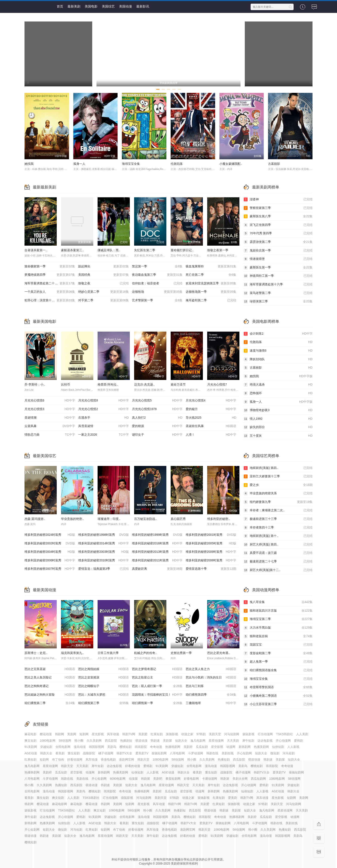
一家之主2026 (103, 435)
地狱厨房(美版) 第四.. (278, 468)
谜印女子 (157, 435)
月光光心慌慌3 (50, 409)
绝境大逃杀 (278, 385)
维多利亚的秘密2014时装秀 (103, 543)
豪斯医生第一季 (278, 268)
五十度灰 (278, 436)
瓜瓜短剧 (202, 747)
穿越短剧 (46, 747)
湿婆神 (278, 199)
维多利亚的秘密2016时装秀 (157, 543)
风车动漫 (113, 734)
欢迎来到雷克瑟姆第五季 (211, 283)
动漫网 (231, 747)
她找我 (29, 164)
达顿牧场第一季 (211, 292)
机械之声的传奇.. (146, 653)
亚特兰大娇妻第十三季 (278, 476)
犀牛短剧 (248, 741)
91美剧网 (31, 747)
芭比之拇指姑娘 (103, 669)
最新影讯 (143, 6)
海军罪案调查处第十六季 (278, 285)
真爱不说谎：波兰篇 (278, 553)
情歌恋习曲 (50, 435)
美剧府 (188, 747)
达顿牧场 (157, 292)
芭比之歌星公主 (157, 678)
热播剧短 (126, 741)
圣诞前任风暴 (211, 426)
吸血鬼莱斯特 (211, 266)
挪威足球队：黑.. (109, 250)
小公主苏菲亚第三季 (278, 704)
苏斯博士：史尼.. (36, 653)
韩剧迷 (155, 741)
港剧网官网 (127, 759)
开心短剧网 (244, 753)
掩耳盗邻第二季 (211, 300)
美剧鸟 (112, 747)
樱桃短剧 (126, 747)
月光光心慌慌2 (103, 409)
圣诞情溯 (50, 418)
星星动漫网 (216, 741)
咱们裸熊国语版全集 (278, 670)
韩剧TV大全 (124, 753)
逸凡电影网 (198, 741)
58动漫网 (65, 741)
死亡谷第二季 (211, 275)
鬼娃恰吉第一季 (278, 251)
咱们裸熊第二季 (50, 703)
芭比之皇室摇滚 (103, 678)
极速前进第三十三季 (278, 519)
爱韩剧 (299, 741)
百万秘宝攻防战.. (146, 519)
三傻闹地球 (211, 703)
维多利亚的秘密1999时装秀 (157, 535)
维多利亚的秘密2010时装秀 (103, 560)
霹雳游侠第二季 (278, 242)
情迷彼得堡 (278, 259)
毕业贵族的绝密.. (72, 519)
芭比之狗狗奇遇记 (50, 686)
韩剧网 (60, 734)
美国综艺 (108, 6)
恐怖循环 (278, 393)
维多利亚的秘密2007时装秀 (50, 569)
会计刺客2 (278, 334)
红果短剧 (157, 734)
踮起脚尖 (103, 266)
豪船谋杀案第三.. (72, 250)
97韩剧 (201, 734)
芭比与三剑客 (211, 686)
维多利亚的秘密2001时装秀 (211, 535)
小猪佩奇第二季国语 (278, 696)
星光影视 (98, 734)
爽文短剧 (31, 741)
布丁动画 (58, 759)
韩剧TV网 (129, 734)
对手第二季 (103, 300)
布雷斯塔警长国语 (278, 687)
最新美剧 (74, 6)
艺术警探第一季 (157, 300)
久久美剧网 (94, 741)
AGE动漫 (31, 753)
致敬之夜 (103, 283)
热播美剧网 (261, 747)
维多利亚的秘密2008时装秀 (211, 560)
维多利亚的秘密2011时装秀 (157, 560)
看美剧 (60, 753)
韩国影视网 (97, 747)
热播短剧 (224, 759)
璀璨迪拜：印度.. (109, 519)
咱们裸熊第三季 (103, 703)
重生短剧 (74, 753)
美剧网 (72, 734)
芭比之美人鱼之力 (211, 669)
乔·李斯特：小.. (35, 384)
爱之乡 (278, 485)
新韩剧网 (245, 747)
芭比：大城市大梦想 (103, 695)
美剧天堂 (215, 734)
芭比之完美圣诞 (50, 669)
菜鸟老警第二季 (278, 293)
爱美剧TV (142, 753)
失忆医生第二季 (145, 250)
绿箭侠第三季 (278, 302)
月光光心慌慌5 (157, 401)
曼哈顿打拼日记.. (182, 250)
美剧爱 (143, 734)
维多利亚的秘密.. (219, 519)
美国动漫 (126, 6)
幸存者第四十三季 (278, 528)
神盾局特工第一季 (278, 276)
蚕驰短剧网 (159, 753)
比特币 (66, 384)
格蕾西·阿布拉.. (108, 384)
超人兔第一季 (278, 662)
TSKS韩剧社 (284, 734)
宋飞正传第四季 (278, 225)
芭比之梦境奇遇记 (157, 669)
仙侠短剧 (278, 747)
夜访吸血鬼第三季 (157, 275)
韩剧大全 (46, 753)
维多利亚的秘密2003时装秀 (103, 552)
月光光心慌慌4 (211, 401)
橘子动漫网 (106, 753)
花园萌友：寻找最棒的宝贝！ (157, 695)
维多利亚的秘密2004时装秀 (50, 552)
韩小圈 (79, 741)
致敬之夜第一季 (218, 250)
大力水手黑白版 (278, 628)
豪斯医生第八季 (278, 216)
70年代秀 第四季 (278, 233)
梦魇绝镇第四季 (50, 275)
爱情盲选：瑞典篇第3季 (103, 569)
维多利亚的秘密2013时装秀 (157, 552)
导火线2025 (211, 418)
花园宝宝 (278, 645)
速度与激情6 (278, 351)
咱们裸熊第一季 (157, 703)
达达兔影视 (265, 741)
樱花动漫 (46, 734)
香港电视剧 (108, 759)
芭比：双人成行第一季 (157, 686)
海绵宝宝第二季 (278, 619)
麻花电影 (31, 734)
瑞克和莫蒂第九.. (72, 653)
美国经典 (103, 275)
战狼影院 (89, 753)
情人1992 (278, 419)
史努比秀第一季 (181, 653)
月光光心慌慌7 (217, 384)
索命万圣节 (178, 384)
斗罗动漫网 (196, 753)
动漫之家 (187, 734)
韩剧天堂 (143, 759)
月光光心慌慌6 (50, 401)
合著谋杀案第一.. (36, 250)
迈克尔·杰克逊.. (144, 384)
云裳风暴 (50, 426)
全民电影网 (63, 747)
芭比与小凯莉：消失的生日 (211, 678)
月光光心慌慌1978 (157, 409)
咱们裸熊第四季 (211, 695)
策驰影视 (172, 734)
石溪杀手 (103, 418)
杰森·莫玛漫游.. (35, 519)
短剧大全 (181, 741)
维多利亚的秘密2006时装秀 (50, 560)
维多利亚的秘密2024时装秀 (50, 535)
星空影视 (217, 747)
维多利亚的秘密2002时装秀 (50, 543)
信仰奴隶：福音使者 (157, 283)
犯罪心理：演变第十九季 (50, 300)
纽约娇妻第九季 (278, 502)
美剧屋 (167, 741)
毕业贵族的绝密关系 (278, 493)
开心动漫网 (283, 741)
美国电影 (91, 6)
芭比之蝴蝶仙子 (103, 686)
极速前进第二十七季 (278, 562)
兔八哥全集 (278, 602)
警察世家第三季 (278, 208)
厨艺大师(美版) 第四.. (278, 545)
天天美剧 (233, 741)
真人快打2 (157, 418)
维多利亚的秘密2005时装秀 (211, 543)
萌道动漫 (141, 741)
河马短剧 (289, 753)
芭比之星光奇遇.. (219, 653)
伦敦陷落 (177, 164)
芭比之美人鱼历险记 (50, 678)
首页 (60, 6)
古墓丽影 (274, 164)
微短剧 (275, 753)
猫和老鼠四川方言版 (278, 611)
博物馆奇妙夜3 (278, 410)
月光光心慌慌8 (103, 401)
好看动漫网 (75, 759)
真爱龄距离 (157, 569)
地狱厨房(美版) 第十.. (278, 536)
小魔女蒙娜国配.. (231, 164)
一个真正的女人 (50, 292)
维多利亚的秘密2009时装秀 (211, 552)
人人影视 (293, 747)
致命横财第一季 (50, 266)
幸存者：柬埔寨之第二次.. (278, 510)
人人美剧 (302, 734)
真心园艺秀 (178, 519)
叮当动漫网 (265, 734)
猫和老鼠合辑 (278, 636)
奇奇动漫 (156, 747)
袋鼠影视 (248, 734)
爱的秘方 (211, 409)
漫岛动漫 (80, 747)
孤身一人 (79, 164)
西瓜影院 (111, 741)
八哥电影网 (177, 753)
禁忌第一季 (157, 266)
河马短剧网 (232, 734)
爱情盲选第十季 (211, 569)
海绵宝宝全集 (131, 164)
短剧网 (84, 734)
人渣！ (211, 435)
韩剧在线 (212, 753)
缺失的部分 (278, 427)
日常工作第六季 (108, 653)
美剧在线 (228, 753)
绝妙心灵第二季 (103, 292)
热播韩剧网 (173, 747)
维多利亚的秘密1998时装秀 (103, 535)
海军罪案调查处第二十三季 (50, 283)
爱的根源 (157, 426)
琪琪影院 (141, 747)
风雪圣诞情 (103, 426)
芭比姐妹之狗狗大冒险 (50, 695)
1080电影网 (48, 741)
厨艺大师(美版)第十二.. (278, 570)
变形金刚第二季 (278, 653)
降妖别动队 (278, 359)
